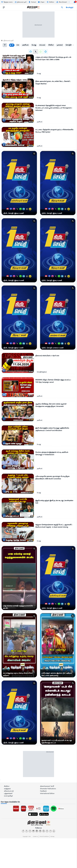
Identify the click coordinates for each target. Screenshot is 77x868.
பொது (39, 74)
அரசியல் (40, 122)
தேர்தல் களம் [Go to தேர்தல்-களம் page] (7, 2)
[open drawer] (4, 7)
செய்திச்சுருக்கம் (42, 372)
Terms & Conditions (44, 837)
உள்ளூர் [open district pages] (69, 7)
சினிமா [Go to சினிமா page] (50, 2)
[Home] (2, 41)
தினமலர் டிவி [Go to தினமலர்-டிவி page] (21, 2)
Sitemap (52, 837)
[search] (62, 7)
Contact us (35, 837)
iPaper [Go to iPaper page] (41, 2)
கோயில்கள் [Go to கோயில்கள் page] (62, 2)
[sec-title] (38, 802)
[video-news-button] (4, 72)
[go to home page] (33, 8)
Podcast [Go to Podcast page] (32, 2)
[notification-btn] (74, 2)
